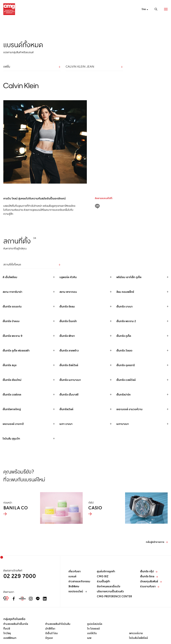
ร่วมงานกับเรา (150, 587)
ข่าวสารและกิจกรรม (79, 582)
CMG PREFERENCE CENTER (114, 597)
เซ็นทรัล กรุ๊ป (149, 572)
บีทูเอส (49, 638)
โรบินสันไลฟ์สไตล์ (138, 638)
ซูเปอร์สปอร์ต (95, 624)
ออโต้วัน (92, 633)
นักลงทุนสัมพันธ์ (151, 582)
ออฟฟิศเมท (10, 638)
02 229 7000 (20, 576)
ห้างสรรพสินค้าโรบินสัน (58, 624)
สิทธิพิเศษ (74, 587)
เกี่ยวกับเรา (75, 572)
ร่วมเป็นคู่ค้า (103, 582)
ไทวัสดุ (7, 633)
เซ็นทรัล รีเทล (149, 577)
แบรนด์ (72, 577)
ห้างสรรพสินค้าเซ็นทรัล (16, 624)
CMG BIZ (103, 577)
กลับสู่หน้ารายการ (155, 553)
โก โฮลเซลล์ (93, 629)
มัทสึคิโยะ (50, 629)
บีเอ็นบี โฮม (52, 633)
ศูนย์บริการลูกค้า (106, 572)
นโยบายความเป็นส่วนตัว (110, 592)
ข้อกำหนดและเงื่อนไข (109, 587)
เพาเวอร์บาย (136, 633)
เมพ (89, 638)
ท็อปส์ (7, 629)
